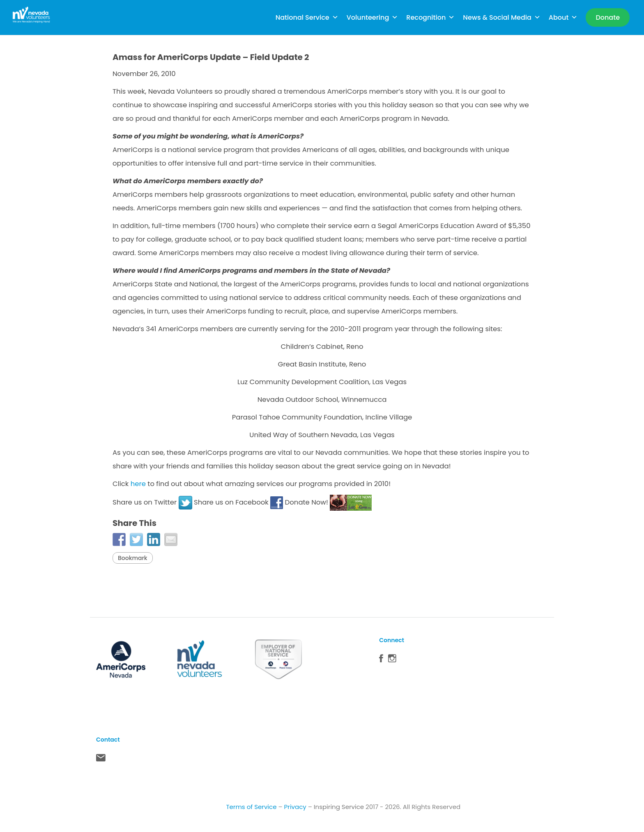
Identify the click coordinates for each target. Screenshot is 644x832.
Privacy (295, 807)
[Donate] (608, 17)
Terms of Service (251, 807)
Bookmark (133, 558)
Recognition (430, 17)
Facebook (381, 660)
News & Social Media (501, 17)
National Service (307, 17)
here (138, 484)
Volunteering (373, 17)
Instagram (392, 660)
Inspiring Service (339, 807)
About (563, 17)
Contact (101, 760)
